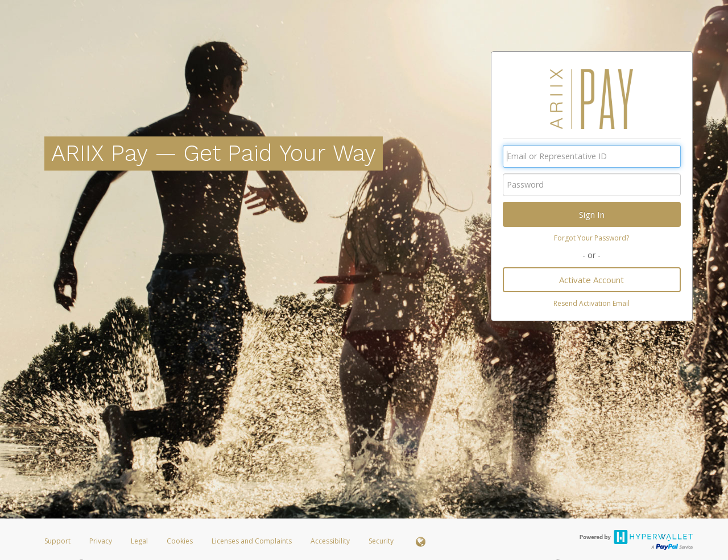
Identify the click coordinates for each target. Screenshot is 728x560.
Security (381, 541)
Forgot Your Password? (591, 238)
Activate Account (591, 280)
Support (57, 541)
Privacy (101, 541)
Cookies (180, 541)
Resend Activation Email (591, 303)
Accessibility (330, 541)
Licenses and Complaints (253, 541)
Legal (139, 541)
